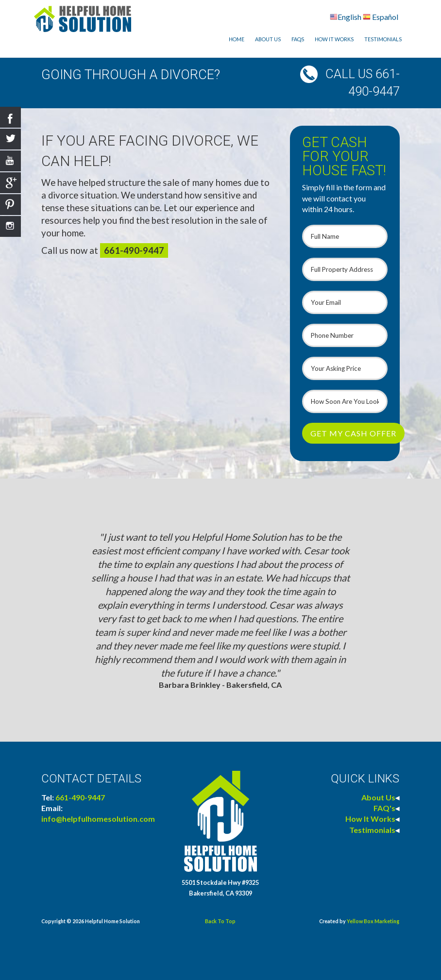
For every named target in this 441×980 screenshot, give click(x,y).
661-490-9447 (134, 250)
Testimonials (383, 39)
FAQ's (384, 808)
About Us (268, 39)
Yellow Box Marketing (373, 921)
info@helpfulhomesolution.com (98, 819)
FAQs (298, 39)
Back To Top (220, 921)
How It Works (334, 39)
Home (237, 39)
